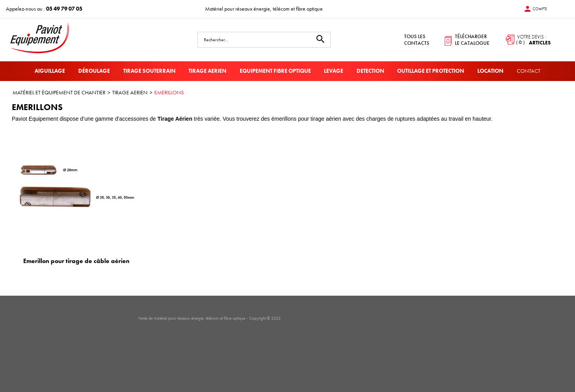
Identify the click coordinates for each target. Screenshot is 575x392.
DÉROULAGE (94, 71)
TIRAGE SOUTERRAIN (149, 71)
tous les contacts (417, 40)
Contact (529, 71)
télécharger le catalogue (472, 40)
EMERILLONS (169, 92)
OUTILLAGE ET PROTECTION (431, 71)
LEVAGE (334, 71)
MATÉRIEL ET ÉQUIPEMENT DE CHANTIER (59, 92)
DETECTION (370, 71)
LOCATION (490, 71)
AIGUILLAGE (50, 71)
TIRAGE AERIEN (207, 71)
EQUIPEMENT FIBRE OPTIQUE (275, 71)
